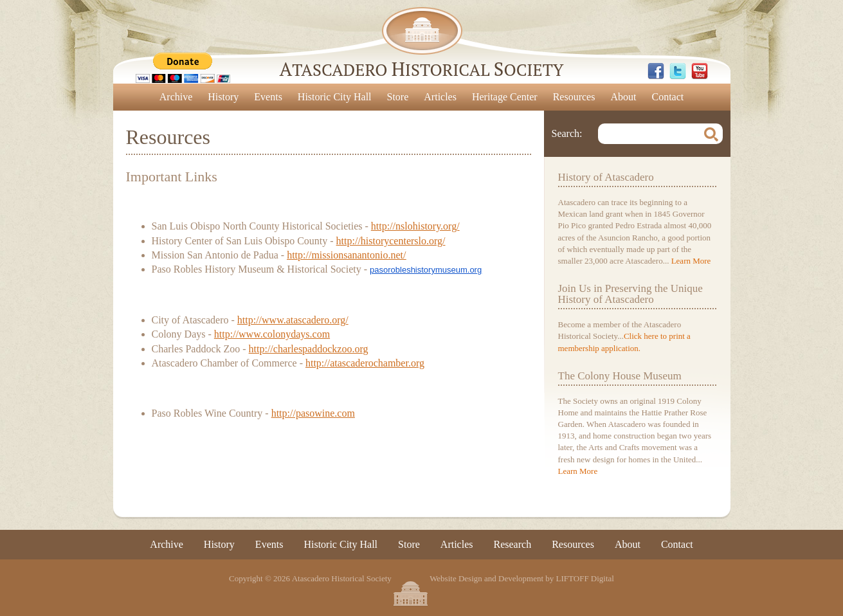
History (223, 97)
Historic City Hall (335, 97)
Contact (667, 97)
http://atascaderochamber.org (365, 363)
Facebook (656, 71)
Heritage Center (505, 97)
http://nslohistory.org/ (415, 226)
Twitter (678, 71)
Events (268, 97)
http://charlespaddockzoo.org (309, 349)
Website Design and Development (486, 579)
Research (513, 544)
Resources (574, 97)
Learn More (691, 261)
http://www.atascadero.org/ (293, 320)
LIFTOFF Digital (585, 579)
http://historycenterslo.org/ (391, 241)
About (623, 97)
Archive (176, 97)
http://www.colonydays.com (272, 334)
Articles (440, 97)
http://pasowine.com (313, 413)
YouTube (700, 71)
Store (398, 97)
